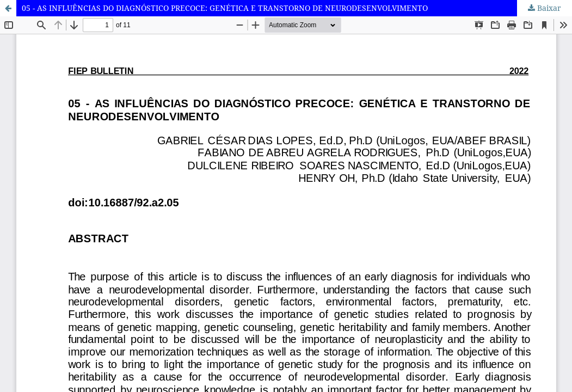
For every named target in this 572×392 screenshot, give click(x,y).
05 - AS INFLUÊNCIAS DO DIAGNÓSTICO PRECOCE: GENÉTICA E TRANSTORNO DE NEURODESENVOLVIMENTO (225, 8)
